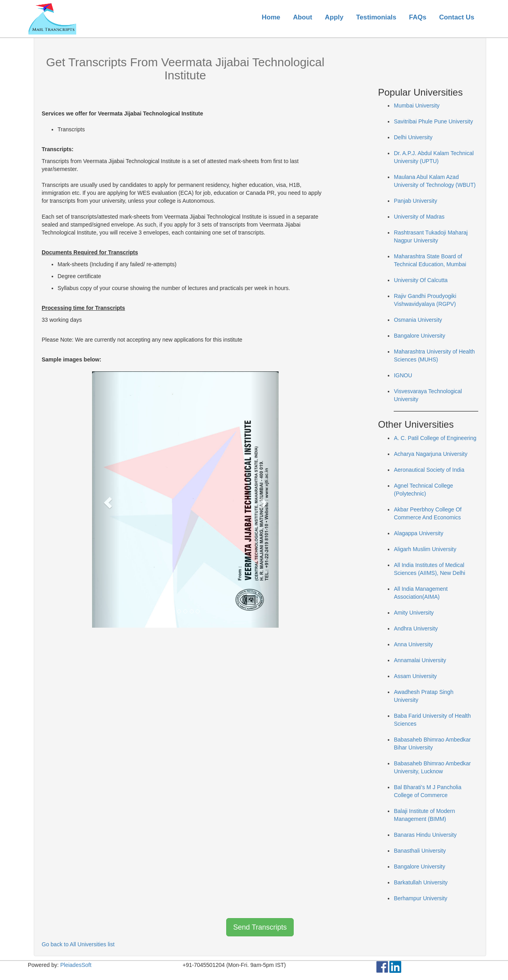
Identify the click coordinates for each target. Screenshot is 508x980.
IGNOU (403, 375)
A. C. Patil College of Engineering (435, 438)
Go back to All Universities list (78, 944)
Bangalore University (419, 336)
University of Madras (419, 217)
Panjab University (415, 201)
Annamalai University (420, 660)
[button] (106, 500)
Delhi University (413, 137)
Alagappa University (419, 533)
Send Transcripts (260, 927)
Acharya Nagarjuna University (430, 454)
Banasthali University (420, 851)
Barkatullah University (420, 882)
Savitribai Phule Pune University (433, 121)
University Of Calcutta (420, 280)
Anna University (413, 644)
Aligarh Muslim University (425, 549)
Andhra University (416, 628)
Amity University (414, 613)
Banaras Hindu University (425, 835)
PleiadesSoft (76, 965)
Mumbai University (417, 106)
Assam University (415, 676)
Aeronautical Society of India (429, 470)
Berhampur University (420, 898)
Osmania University (418, 320)
